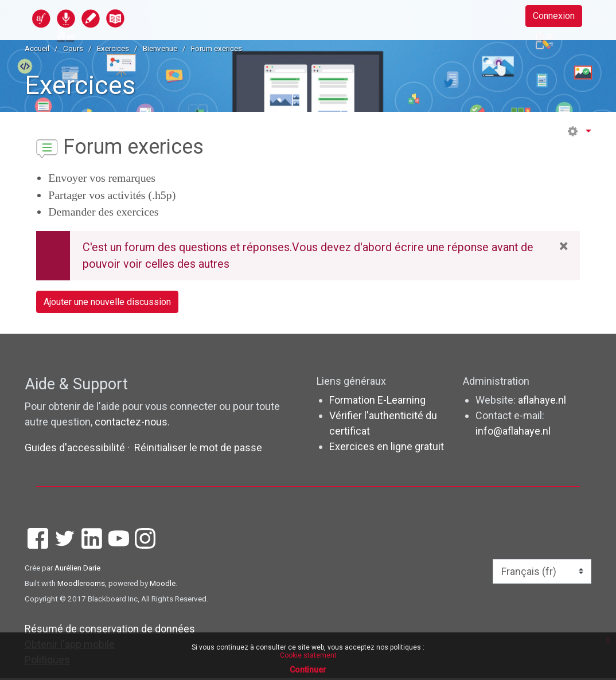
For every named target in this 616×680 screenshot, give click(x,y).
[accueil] (123, 18)
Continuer (308, 670)
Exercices (113, 48)
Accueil (37, 48)
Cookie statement (308, 655)
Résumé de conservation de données (110, 631)
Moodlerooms (81, 585)
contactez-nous (131, 424)
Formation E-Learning (377, 403)
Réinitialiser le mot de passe (198, 450)
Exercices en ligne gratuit (387, 449)
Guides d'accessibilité (76, 450)
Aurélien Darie (77, 570)
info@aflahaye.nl (513, 434)
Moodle (163, 585)
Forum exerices (217, 48)
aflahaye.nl (542, 403)
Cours (73, 48)
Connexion (549, 17)
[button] (578, 131)
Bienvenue (160, 48)
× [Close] (563, 247)
